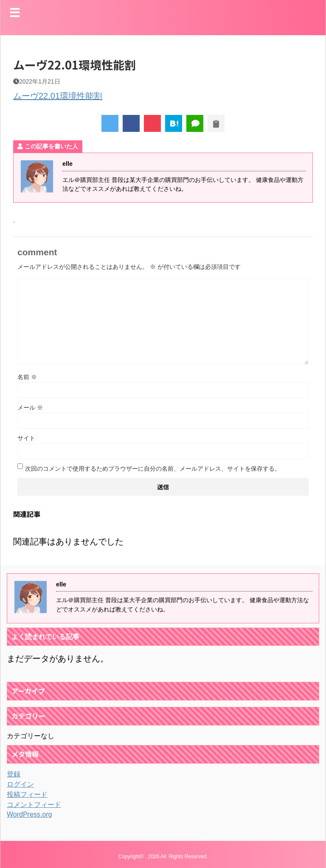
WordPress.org (29, 814)
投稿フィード (27, 794)
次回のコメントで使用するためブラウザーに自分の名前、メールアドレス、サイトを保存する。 (153, 469)
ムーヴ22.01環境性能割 (58, 96)
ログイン (20, 784)
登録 (14, 774)
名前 (27, 377)
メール (30, 407)
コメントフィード (34, 805)
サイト (26, 438)
